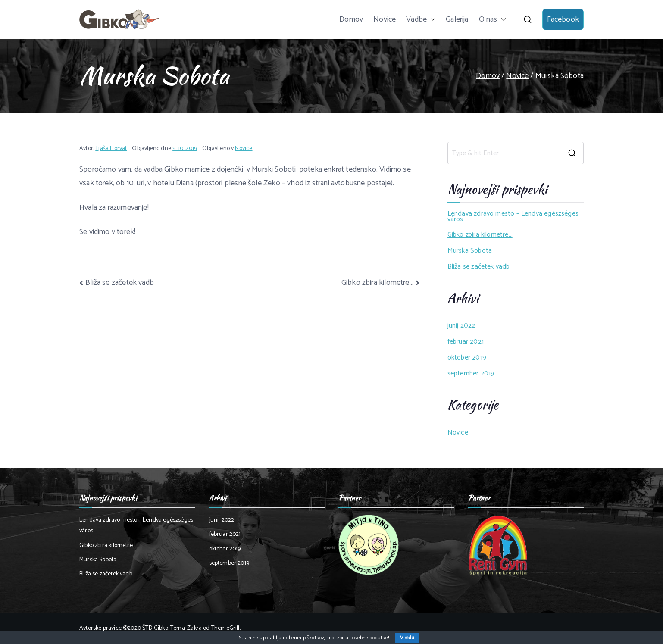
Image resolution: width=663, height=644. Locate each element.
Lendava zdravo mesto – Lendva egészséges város (513, 217)
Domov (351, 19)
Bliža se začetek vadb (120, 283)
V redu (407, 638)
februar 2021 (466, 342)
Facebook (563, 19)
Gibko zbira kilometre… (377, 283)
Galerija (457, 19)
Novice (385, 19)
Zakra (194, 628)
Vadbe (421, 19)
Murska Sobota (470, 251)
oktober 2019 (467, 358)
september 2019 (471, 374)
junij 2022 (461, 326)
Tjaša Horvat (111, 148)
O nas (493, 19)
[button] (431, 19)
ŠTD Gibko (155, 628)
